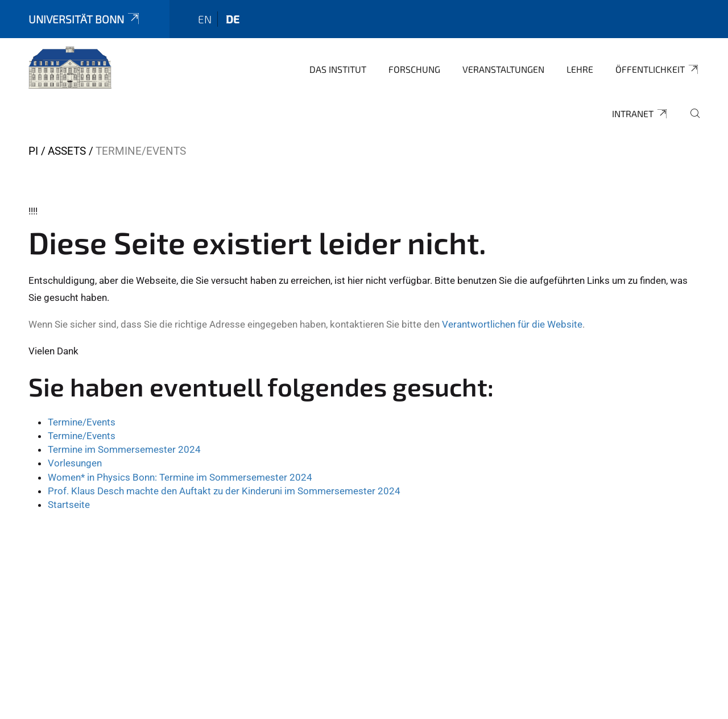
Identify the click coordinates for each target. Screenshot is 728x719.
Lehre (580, 69)
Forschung (414, 69)
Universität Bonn (85, 19)
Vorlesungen (75, 463)
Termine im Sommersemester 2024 (124, 449)
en (205, 19)
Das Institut (338, 69)
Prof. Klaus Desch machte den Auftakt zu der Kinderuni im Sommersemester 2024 (224, 491)
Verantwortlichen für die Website (512, 324)
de (233, 19)
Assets (67, 151)
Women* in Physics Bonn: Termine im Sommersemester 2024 (180, 477)
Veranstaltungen (503, 69)
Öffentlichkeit (657, 69)
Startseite (69, 505)
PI (33, 151)
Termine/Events (82, 422)
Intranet (640, 114)
